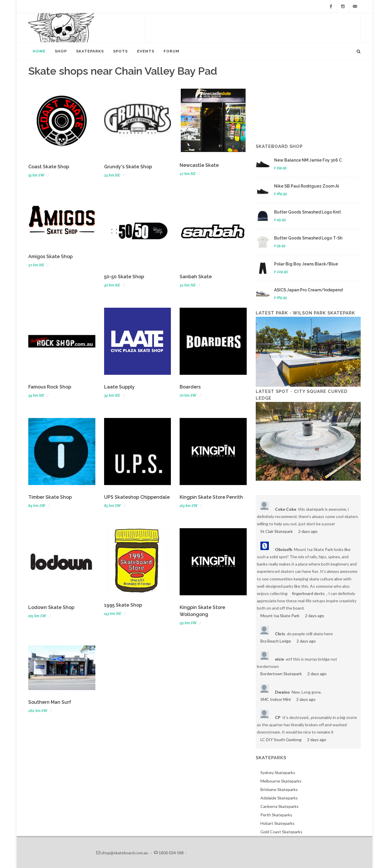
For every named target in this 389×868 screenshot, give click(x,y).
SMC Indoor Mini (276, 699)
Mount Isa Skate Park (280, 616)
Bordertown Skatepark (281, 674)
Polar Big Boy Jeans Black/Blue (306, 264)
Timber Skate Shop (50, 497)
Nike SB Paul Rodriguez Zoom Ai (307, 186)
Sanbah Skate (196, 277)
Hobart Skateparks (277, 823)
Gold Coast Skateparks (281, 832)
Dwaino (282, 692)
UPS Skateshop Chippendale (137, 497)
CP (278, 717)
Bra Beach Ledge (276, 641)
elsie (280, 659)
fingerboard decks (308, 593)
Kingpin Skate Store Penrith (211, 497)
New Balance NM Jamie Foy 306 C (308, 160)
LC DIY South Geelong (281, 740)
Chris (280, 634)
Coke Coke (286, 509)
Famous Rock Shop (50, 387)
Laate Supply (119, 387)
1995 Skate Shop (123, 605)
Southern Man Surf (50, 702)
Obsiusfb (284, 549)
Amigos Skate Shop (50, 257)
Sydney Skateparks (278, 772)
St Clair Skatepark (277, 531)
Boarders (190, 387)
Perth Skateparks (276, 815)
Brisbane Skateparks (279, 789)
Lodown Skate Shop (51, 607)
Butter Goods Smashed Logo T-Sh (308, 238)
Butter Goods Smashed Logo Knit (307, 212)
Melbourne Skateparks (281, 781)
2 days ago (308, 531)
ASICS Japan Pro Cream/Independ (308, 290)
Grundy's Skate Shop (128, 167)
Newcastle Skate (199, 165)
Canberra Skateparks (280, 806)
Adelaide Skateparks (279, 798)
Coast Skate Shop (49, 167)
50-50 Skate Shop (124, 277)
